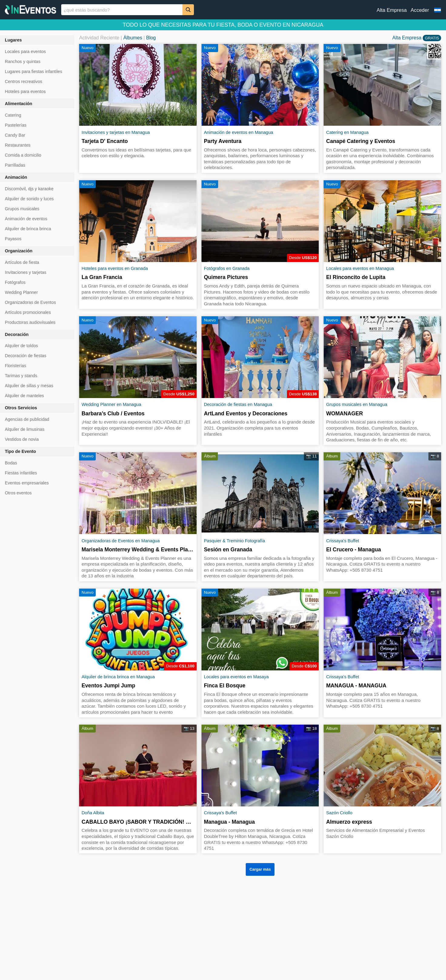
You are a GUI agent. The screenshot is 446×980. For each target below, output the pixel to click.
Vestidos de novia (22, 439)
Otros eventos (18, 493)
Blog (151, 38)
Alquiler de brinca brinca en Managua (118, 677)
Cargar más (260, 869)
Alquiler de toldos (21, 346)
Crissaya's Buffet (343, 541)
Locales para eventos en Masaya (236, 677)
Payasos (13, 239)
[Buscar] (188, 10)
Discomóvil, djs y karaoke (29, 189)
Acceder (420, 10)
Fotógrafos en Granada (227, 268)
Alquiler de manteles (24, 396)
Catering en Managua (347, 132)
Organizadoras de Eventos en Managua (121, 541)
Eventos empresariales (27, 483)
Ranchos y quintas (23, 61)
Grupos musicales (22, 209)
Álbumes (133, 38)
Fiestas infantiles (21, 473)
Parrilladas (15, 165)
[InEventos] (31, 10)
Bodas (11, 463)
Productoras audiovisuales (30, 322)
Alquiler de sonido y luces (29, 199)
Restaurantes (18, 145)
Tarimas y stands (21, 376)
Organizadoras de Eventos (30, 302)
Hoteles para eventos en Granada (115, 268)
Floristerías (15, 366)
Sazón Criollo (339, 813)
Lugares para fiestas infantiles (33, 71)
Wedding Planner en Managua (111, 404)
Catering (13, 115)
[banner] (223, 10)
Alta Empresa (392, 10)
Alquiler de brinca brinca (28, 229)
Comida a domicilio (23, 155)
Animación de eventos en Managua (239, 132)
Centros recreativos (23, 81)
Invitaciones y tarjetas (26, 272)
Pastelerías (16, 125)
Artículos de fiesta (22, 262)
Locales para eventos (25, 51)
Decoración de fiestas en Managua (238, 404)
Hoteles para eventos (25, 91)
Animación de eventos (26, 219)
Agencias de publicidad (27, 419)
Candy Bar (15, 135)
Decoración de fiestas (26, 356)
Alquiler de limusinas (25, 429)
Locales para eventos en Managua (360, 268)
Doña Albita (93, 813)
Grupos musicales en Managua (357, 404)
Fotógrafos (15, 282)
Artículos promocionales (28, 312)
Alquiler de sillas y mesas (29, 386)
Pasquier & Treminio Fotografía (235, 541)
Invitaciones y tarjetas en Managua (116, 132)
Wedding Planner (21, 292)
